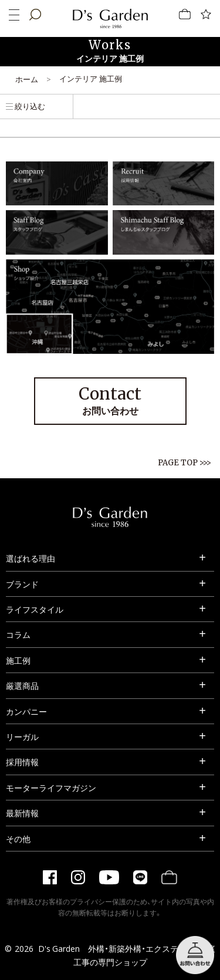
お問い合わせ (110, 400)
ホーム (27, 79)
